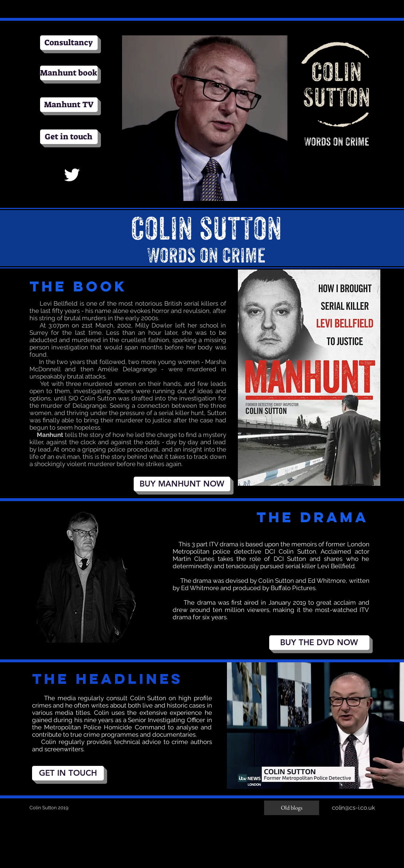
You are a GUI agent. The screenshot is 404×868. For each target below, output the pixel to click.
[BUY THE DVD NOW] (319, 643)
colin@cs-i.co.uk (353, 808)
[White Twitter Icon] (72, 175)
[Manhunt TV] (69, 105)
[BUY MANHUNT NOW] (182, 484)
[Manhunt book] (69, 73)
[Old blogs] (292, 808)
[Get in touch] (69, 137)
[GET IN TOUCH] (68, 773)
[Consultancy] (69, 43)
